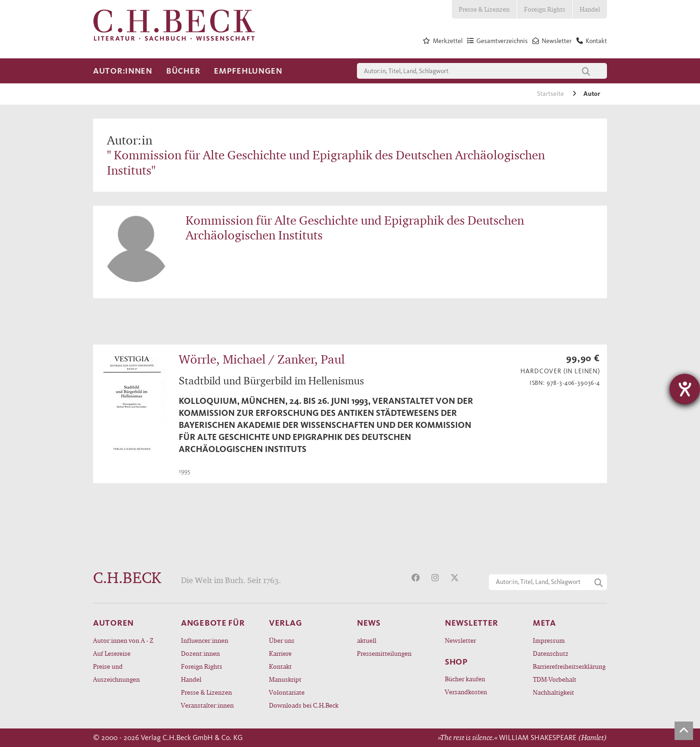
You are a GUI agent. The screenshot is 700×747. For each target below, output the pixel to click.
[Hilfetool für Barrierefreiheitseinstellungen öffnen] (685, 389)
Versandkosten (466, 692)
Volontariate (287, 692)
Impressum (549, 640)
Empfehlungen (248, 71)
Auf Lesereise (112, 653)
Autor (592, 94)
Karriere (280, 653)
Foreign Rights (545, 9)
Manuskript (285, 679)
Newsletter (460, 640)
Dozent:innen (200, 653)
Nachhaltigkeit (553, 692)
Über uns (282, 640)
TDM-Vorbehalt (555, 679)
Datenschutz (551, 653)
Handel (590, 9)
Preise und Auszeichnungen (116, 673)
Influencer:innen (205, 640)
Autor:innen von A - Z (123, 640)
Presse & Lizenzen (484, 9)
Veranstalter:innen (207, 705)
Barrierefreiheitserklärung (569, 666)
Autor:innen (123, 71)
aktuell (367, 640)
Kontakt (280, 666)
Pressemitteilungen (384, 653)
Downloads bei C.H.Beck (304, 705)
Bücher (183, 71)
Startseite (551, 94)
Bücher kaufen (465, 679)
